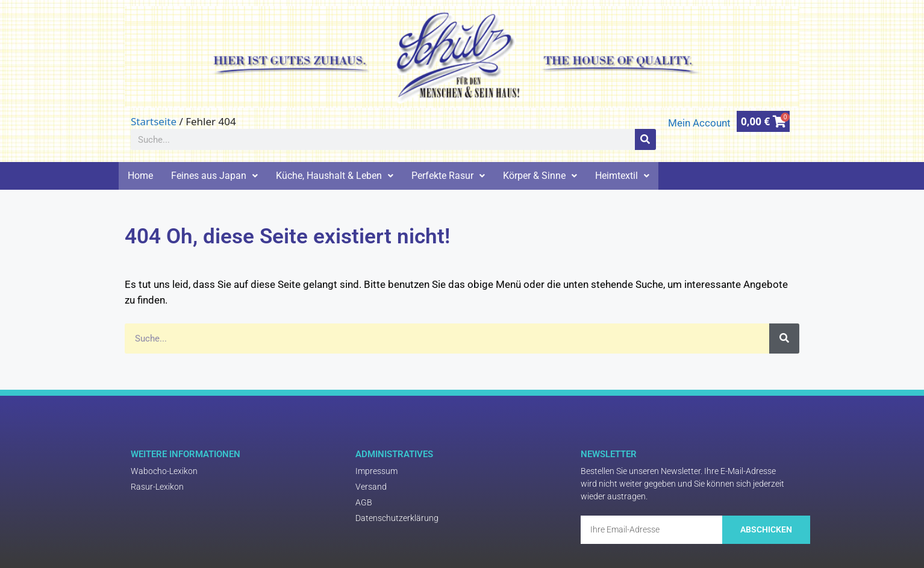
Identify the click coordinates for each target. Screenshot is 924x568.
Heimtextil (622, 176)
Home (140, 176)
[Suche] (645, 139)
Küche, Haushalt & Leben (335, 176)
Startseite (154, 121)
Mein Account (699, 123)
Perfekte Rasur (448, 176)
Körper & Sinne (540, 176)
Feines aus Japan (214, 176)
